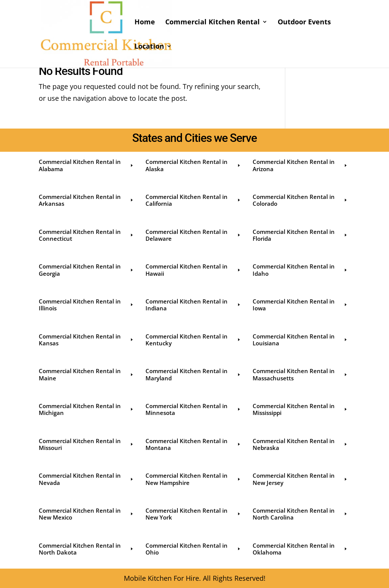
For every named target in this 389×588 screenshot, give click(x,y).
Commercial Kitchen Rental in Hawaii (193, 270)
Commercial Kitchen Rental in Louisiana (300, 340)
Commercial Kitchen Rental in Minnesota (193, 409)
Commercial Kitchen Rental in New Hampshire (193, 479)
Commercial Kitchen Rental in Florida (300, 235)
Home (145, 23)
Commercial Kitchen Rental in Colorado (300, 200)
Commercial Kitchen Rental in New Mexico (86, 514)
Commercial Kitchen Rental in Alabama (86, 165)
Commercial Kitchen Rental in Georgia (86, 270)
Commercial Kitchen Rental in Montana (193, 444)
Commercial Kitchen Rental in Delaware (193, 235)
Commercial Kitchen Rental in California (193, 200)
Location (149, 47)
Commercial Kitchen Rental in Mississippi (300, 409)
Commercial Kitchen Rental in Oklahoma (300, 549)
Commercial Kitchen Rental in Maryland (193, 374)
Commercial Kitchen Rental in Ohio (193, 549)
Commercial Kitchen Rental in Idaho (300, 270)
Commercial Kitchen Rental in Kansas (86, 340)
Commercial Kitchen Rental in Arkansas (86, 200)
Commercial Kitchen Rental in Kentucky (193, 340)
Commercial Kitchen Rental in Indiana (193, 305)
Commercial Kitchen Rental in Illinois (86, 305)
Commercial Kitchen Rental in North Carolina (300, 514)
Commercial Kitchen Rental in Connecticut (86, 235)
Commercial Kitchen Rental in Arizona (300, 165)
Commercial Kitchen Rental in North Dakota (86, 549)
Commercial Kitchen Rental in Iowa (300, 305)
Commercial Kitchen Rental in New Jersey (300, 479)
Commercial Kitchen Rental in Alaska (193, 165)
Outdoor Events (304, 23)
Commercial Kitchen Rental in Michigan (86, 409)
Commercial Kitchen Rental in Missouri (86, 444)
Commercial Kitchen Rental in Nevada (86, 479)
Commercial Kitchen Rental (213, 23)
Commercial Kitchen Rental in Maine (86, 374)
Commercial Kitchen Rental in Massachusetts (300, 374)
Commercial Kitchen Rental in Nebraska (300, 444)
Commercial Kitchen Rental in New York (193, 514)
